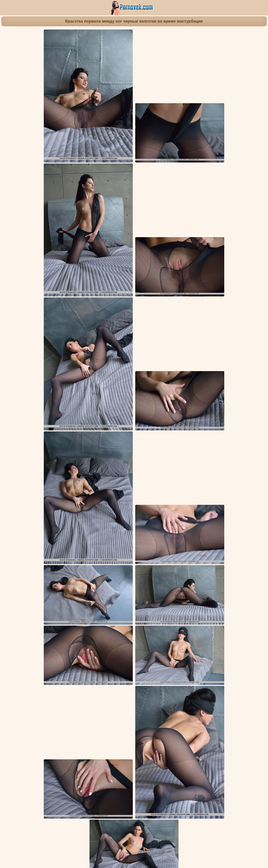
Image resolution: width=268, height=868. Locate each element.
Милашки (256, 627)
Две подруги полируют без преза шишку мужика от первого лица (54, 813)
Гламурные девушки (162, 627)
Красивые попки (97, 627)
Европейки (236, 627)
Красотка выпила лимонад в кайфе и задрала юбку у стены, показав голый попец (197, 659)
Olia (142, 636)
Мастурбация (69, 627)
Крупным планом (128, 627)
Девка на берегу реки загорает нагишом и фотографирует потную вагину (125, 659)
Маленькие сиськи (209, 627)
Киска (186, 627)
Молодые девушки (40, 627)
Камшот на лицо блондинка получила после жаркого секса (49, 712)
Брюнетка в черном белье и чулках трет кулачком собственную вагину (189, 763)
